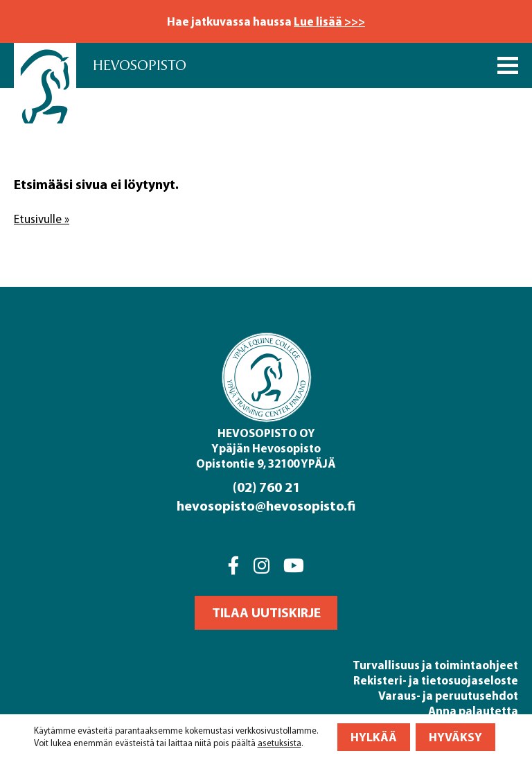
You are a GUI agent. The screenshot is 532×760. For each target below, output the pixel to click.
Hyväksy (455, 737)
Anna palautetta (473, 710)
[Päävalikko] (508, 65)
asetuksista (280, 743)
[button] (266, 613)
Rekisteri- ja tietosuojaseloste (436, 680)
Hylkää (374, 737)
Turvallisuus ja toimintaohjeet (435, 665)
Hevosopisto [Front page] (140, 65)
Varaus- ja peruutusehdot (448, 695)
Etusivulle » (42, 219)
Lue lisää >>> (329, 21)
